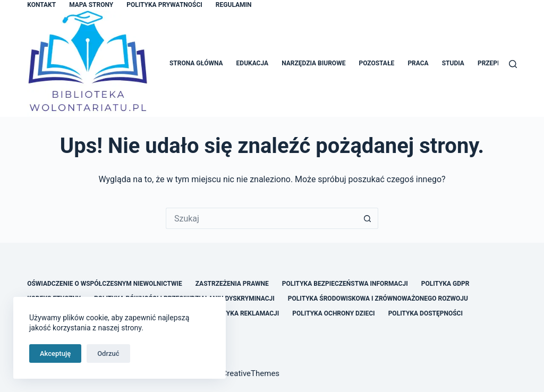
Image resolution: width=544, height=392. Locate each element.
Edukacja (253, 63)
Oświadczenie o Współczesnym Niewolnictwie (105, 284)
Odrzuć (108, 353)
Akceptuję (55, 353)
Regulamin (234, 5)
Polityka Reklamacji (244, 313)
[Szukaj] (513, 64)
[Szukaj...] (261, 218)
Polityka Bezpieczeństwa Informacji (345, 284)
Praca (418, 63)
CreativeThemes (251, 373)
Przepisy (492, 63)
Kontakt (41, 5)
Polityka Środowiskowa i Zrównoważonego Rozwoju (378, 299)
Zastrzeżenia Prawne (232, 284)
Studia (453, 63)
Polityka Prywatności (164, 5)
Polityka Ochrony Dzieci (333, 313)
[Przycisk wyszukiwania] (368, 218)
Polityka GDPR (445, 284)
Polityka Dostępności (426, 313)
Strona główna (196, 63)
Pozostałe (376, 63)
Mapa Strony (91, 5)
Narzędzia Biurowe (313, 63)
